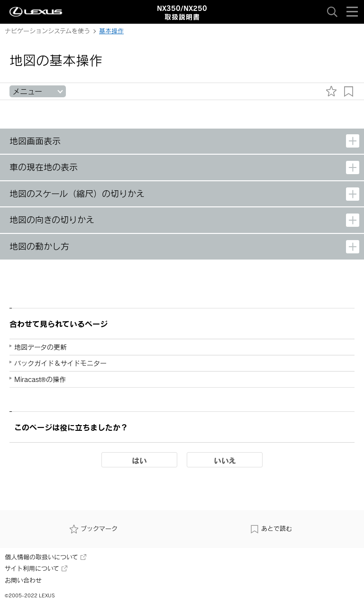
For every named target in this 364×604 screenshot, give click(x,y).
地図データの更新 (41, 347)
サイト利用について (36, 568)
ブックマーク (93, 529)
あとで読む (271, 529)
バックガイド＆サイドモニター (60, 363)
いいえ (225, 460)
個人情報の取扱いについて (45, 557)
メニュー (27, 91)
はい (139, 460)
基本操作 (111, 31)
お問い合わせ (23, 580)
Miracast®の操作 (40, 379)
